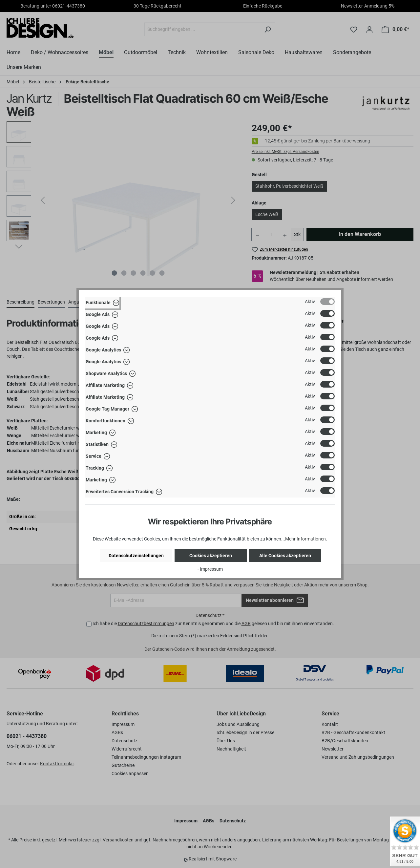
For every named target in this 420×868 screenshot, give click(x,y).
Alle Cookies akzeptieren (285, 556)
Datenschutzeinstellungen (136, 556)
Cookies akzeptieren (211, 556)
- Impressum (210, 569)
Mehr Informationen (305, 539)
